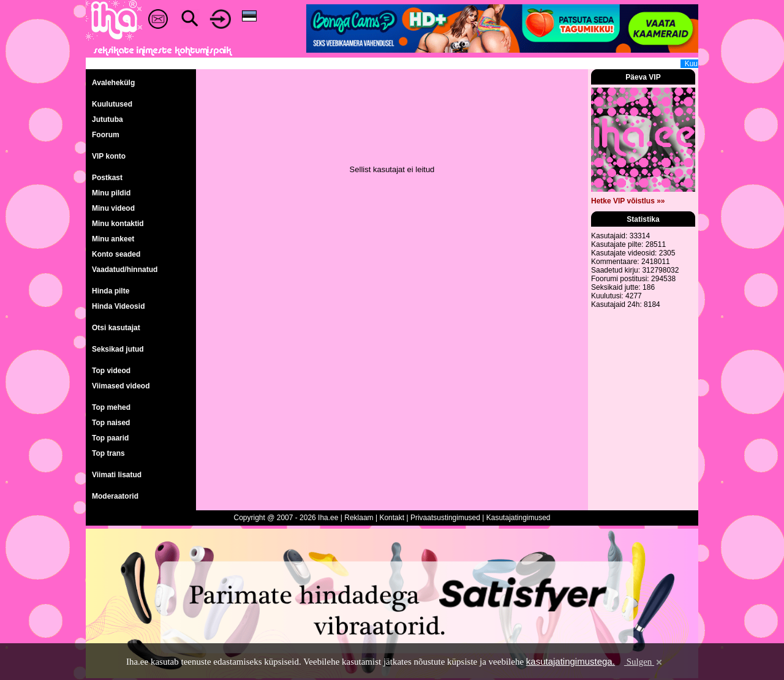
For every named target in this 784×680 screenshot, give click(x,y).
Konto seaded (116, 254)
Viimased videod (121, 386)
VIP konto (109, 156)
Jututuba (107, 119)
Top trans (108, 453)
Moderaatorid (115, 496)
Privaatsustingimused (445, 518)
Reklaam (359, 518)
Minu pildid (111, 193)
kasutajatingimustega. (571, 661)
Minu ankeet (113, 239)
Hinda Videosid (118, 306)
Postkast (107, 178)
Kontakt (392, 518)
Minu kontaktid (118, 224)
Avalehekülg (113, 83)
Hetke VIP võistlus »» (628, 201)
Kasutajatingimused (518, 518)
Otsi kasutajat (116, 328)
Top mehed (111, 407)
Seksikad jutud (118, 349)
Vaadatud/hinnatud (125, 270)
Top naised (111, 423)
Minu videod (113, 208)
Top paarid (110, 438)
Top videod (111, 371)
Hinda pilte (111, 291)
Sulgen (644, 662)
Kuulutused (112, 104)
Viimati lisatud (117, 475)
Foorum (106, 135)
